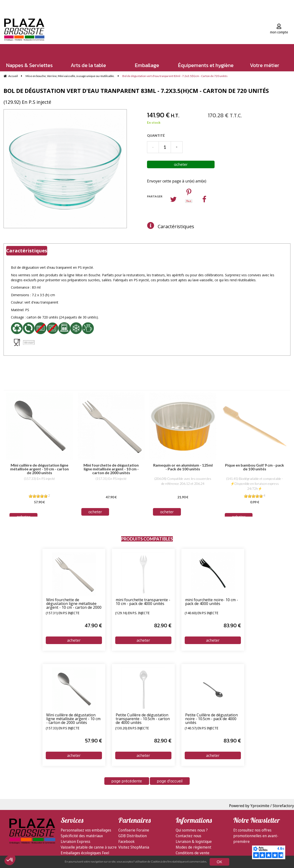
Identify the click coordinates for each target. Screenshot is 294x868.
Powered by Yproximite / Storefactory (262, 806)
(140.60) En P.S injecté (202, 613)
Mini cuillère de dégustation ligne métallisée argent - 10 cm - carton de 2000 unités (73, 719)
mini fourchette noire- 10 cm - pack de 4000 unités (212, 602)
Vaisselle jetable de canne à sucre (89, 847)
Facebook (126, 841)
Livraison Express (76, 841)
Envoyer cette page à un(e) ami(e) (177, 181)
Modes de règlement (193, 847)
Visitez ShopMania (134, 847)
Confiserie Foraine (134, 830)
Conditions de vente (193, 853)
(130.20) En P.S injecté (132, 728)
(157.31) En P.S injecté (63, 613)
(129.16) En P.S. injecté (132, 613)
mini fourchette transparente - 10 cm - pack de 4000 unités (143, 602)
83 (232, 625)
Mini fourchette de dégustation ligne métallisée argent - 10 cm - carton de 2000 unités (74, 604)
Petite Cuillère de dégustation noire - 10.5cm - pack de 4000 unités (211, 719)
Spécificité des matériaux (82, 836)
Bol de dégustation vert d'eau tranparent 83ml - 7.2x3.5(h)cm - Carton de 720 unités (136, 91)
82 (163, 625)
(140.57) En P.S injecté (202, 728)
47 (93, 625)
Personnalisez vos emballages (86, 830)
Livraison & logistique (194, 841)
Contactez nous (188, 836)
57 (94, 741)
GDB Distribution (133, 836)
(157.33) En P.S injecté (63, 728)
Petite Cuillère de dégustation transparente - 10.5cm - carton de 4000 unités (143, 719)
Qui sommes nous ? (192, 830)
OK (219, 862)
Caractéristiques (176, 226)
